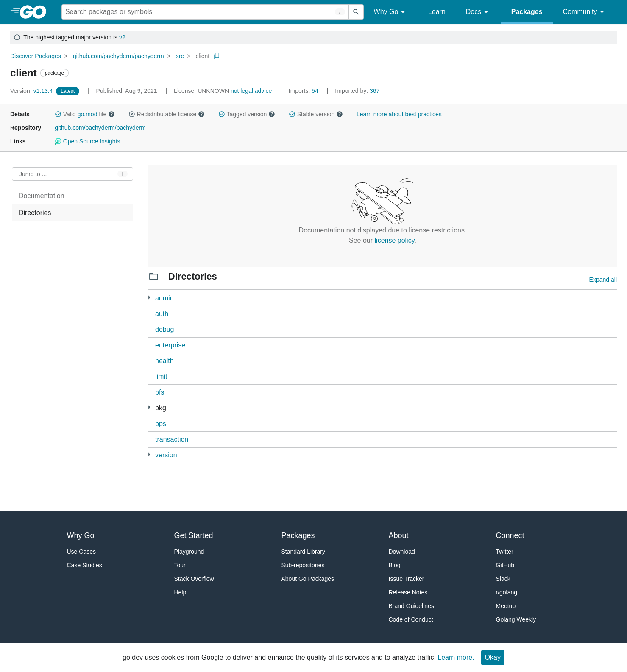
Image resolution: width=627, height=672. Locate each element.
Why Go (391, 12)
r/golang (507, 592)
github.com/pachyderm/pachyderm (118, 56)
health (164, 361)
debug (165, 329)
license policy (395, 240)
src (180, 56)
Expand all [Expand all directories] (603, 280)
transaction (172, 439)
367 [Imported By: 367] (357, 91)
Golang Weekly (516, 619)
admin (164, 298)
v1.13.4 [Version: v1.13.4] (32, 91)
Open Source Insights (87, 141)
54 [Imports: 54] (304, 91)
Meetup (506, 606)
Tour (180, 565)
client (203, 56)
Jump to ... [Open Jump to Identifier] (33, 174)
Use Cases (81, 552)
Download (402, 552)
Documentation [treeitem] (42, 196)
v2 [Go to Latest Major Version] (122, 37)
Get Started (194, 535)
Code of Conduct (411, 619)
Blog (395, 565)
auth (162, 314)
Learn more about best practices (399, 114)
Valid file (85, 114)
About (399, 535)
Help (180, 592)
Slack (503, 579)
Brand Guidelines (411, 606)
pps (161, 424)
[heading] (36, 12)
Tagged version (247, 114)
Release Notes (408, 592)
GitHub (505, 565)
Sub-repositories (303, 565)
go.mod (88, 114)
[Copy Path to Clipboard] (217, 56)
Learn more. (456, 657)
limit (161, 377)
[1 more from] (149, 455)
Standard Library (304, 552)
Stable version (316, 114)
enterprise (170, 345)
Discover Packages (36, 56)
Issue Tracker (407, 579)
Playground (189, 552)
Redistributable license (167, 114)
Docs (478, 12)
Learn (437, 12)
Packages (527, 12)
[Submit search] (356, 12)
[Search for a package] (205, 12)
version (166, 455)
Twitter (505, 552)
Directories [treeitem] (35, 213)
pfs (160, 392)
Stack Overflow (194, 579)
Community (585, 12)
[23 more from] (149, 298)
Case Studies (85, 565)
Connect (510, 535)
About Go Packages (308, 579)
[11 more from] (149, 407)
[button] (58, 114)
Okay (493, 657)
